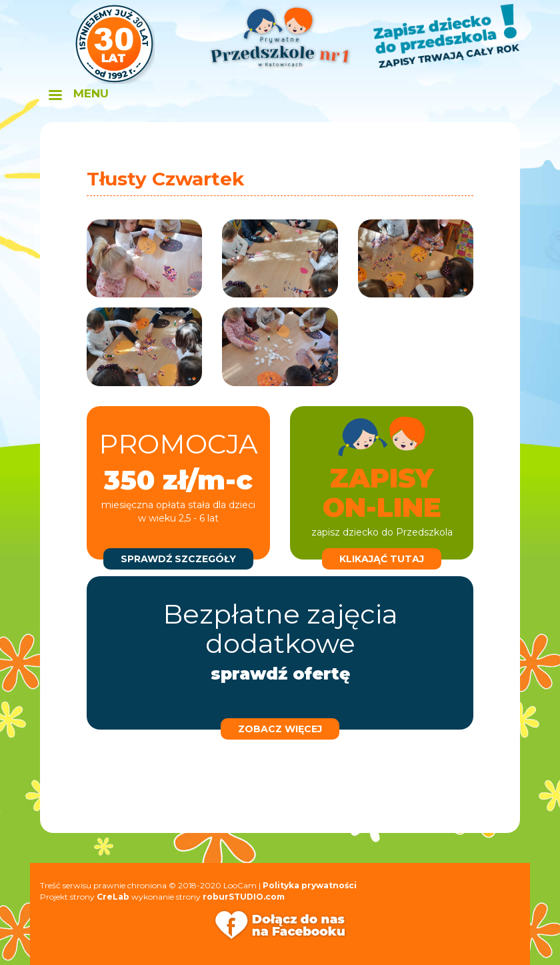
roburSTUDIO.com (244, 897)
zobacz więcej (280, 729)
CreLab (113, 897)
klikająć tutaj (382, 559)
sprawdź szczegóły (178, 559)
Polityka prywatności (310, 885)
